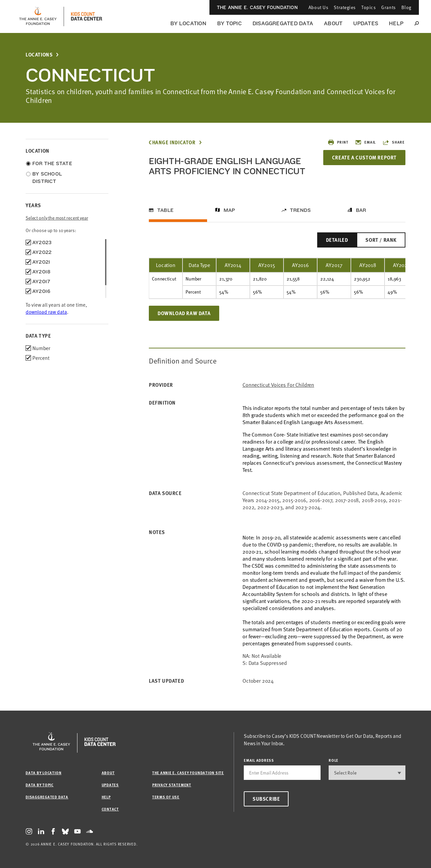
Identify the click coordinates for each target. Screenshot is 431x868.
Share (394, 142)
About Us (318, 7)
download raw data (46, 312)
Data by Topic (40, 785)
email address (259, 760)
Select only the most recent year (57, 218)
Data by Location (43, 773)
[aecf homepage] (38, 16)
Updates (366, 23)
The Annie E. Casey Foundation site (188, 773)
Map (229, 210)
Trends (300, 210)
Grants (388, 7)
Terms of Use (166, 797)
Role (334, 760)
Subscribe (266, 799)
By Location (188, 23)
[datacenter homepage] (87, 16)
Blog (406, 7)
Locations (39, 55)
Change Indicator (172, 142)
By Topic (229, 23)
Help (396, 23)
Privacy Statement (172, 785)
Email (365, 142)
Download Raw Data (184, 313)
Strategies (345, 7)
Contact (110, 809)
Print (338, 142)
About (333, 23)
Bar (361, 210)
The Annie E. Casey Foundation (257, 7)
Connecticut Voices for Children (278, 385)
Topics (369, 7)
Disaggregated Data (283, 23)
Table (165, 210)
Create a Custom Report (364, 157)
